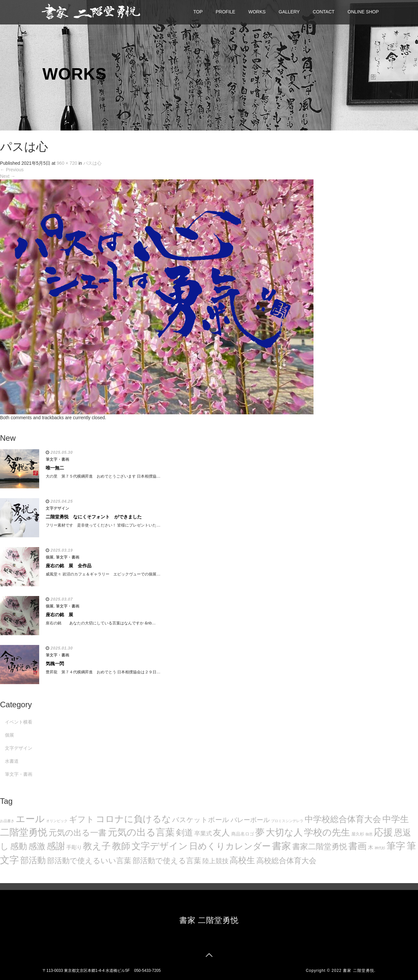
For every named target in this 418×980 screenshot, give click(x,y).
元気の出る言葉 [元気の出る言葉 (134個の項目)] (141, 832)
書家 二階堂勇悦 (209, 920)
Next (8, 176)
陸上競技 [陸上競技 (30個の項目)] (216, 861)
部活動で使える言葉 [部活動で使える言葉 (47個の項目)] (167, 861)
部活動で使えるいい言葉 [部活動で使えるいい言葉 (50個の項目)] (89, 861)
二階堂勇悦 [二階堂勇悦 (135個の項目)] (24, 832)
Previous (12, 170)
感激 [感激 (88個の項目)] (37, 846)
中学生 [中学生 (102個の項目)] (396, 819)
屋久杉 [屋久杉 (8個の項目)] (358, 834)
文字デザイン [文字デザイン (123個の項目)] (160, 846)
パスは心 (92, 163)
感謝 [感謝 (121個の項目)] (56, 846)
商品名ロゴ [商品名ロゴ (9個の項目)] (243, 834)
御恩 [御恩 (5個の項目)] (369, 834)
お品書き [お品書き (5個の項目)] (7, 821)
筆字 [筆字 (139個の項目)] (396, 846)
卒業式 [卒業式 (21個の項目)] (203, 833)
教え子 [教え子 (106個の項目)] (97, 846)
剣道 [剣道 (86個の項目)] (185, 833)
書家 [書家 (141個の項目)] (281, 846)
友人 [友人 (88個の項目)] (221, 833)
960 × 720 (67, 163)
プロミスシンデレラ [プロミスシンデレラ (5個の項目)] (287, 821)
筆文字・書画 (57, 459)
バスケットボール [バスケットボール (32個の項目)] (201, 820)
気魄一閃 (55, 664)
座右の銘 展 (59, 615)
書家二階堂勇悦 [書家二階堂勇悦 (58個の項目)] (320, 846)
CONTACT (324, 12)
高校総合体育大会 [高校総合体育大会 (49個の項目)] (286, 861)
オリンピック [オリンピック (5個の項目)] (57, 821)
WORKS (257, 12)
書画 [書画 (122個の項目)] (358, 846)
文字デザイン (57, 508)
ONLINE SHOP (363, 12)
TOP (198, 12)
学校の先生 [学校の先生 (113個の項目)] (327, 832)
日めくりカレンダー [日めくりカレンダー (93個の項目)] (230, 846)
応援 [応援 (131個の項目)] (383, 832)
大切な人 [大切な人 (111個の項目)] (284, 832)
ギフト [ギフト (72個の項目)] (82, 819)
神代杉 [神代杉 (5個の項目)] (380, 848)
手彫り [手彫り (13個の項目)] (74, 847)
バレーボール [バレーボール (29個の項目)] (250, 820)
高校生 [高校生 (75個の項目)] (242, 860)
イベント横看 (19, 722)
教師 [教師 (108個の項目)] (121, 846)
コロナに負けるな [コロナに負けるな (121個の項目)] (133, 819)
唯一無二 (55, 468)
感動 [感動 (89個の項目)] (19, 846)
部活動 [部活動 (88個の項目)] (33, 860)
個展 (50, 557)
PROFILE (226, 12)
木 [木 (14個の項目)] (371, 847)
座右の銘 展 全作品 (69, 566)
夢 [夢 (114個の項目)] (260, 832)
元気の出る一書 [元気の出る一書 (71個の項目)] (78, 833)
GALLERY (289, 12)
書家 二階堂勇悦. (359, 971)
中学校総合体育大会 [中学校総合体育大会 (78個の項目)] (343, 819)
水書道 (12, 761)
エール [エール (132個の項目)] (30, 819)
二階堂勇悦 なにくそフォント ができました (94, 517)
